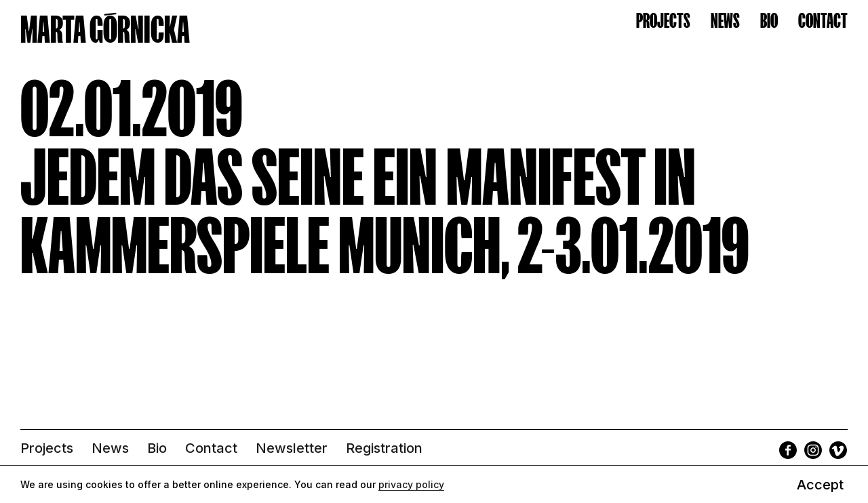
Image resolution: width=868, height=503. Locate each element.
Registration (384, 448)
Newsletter (292, 448)
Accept (820, 485)
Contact (823, 21)
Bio (769, 21)
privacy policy (411, 484)
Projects (663, 21)
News (725, 21)
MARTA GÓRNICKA (105, 29)
